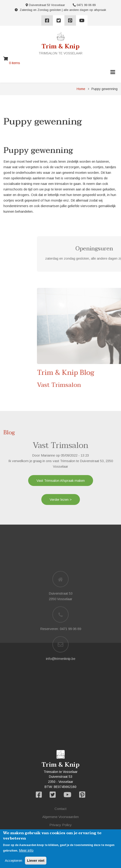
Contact (60, 809)
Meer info (26, 850)
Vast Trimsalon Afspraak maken (61, 481)
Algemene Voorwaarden (60, 817)
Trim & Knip (60, 47)
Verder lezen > (61, 499)
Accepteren (14, 860)
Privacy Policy (61, 825)
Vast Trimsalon (61, 445)
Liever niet (36, 860)
